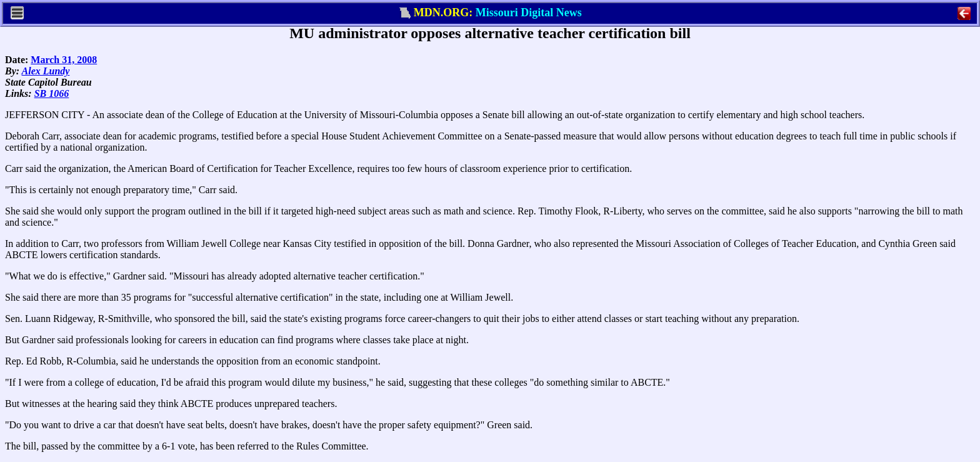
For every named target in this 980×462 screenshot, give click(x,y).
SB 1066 (52, 93)
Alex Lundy (46, 71)
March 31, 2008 (64, 60)
